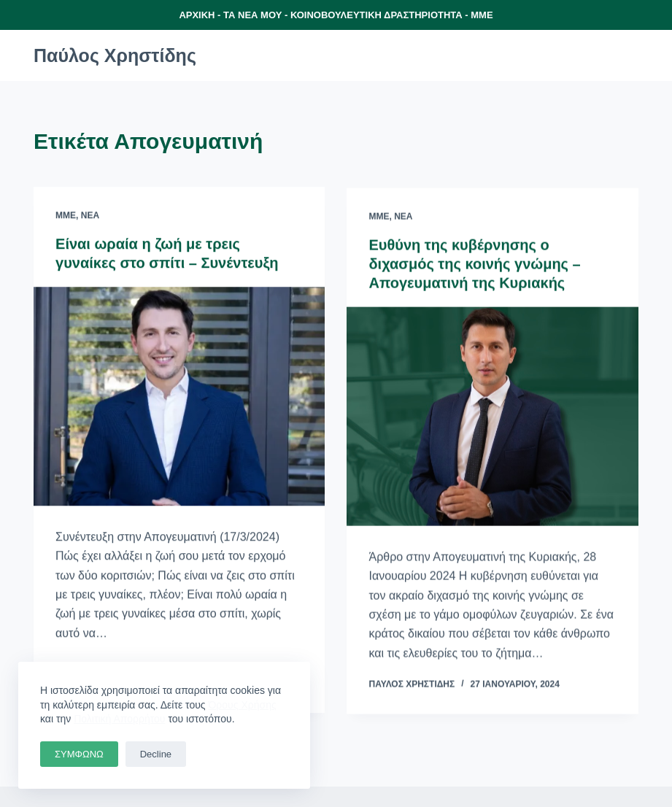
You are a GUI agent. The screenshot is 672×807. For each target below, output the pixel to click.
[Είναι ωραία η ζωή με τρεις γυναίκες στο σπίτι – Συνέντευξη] (179, 397)
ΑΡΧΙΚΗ (197, 15)
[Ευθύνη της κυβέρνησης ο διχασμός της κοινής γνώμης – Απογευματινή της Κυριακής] (492, 417)
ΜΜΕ (482, 15)
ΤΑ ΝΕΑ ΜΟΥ (252, 15)
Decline (156, 754)
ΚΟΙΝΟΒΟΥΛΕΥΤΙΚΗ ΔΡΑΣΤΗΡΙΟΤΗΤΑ (376, 15)
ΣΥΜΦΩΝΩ (79, 754)
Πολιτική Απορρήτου (119, 719)
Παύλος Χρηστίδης (115, 55)
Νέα (90, 216)
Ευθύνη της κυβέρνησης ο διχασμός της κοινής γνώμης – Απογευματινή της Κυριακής (474, 265)
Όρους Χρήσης (243, 705)
